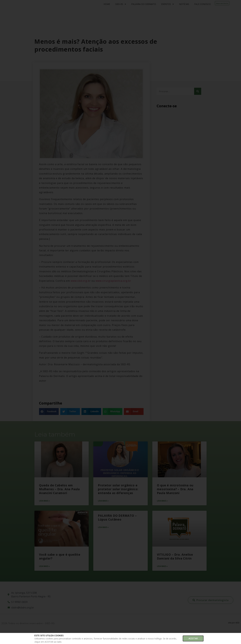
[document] (120, 322)
